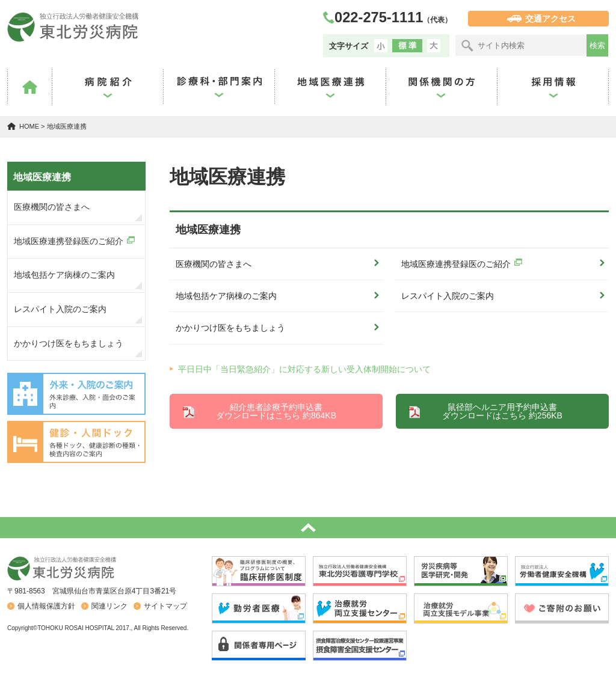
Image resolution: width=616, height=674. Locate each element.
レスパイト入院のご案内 (448, 296)
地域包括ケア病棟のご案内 (226, 296)
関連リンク (109, 606)
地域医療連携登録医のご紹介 (456, 264)
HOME (29, 126)
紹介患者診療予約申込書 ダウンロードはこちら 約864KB (276, 411)
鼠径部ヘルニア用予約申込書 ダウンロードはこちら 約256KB (502, 411)
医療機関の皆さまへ (214, 264)
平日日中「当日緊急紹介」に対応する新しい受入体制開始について (304, 369)
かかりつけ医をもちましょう (230, 328)
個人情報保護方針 (46, 606)
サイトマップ (165, 606)
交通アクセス (550, 19)
